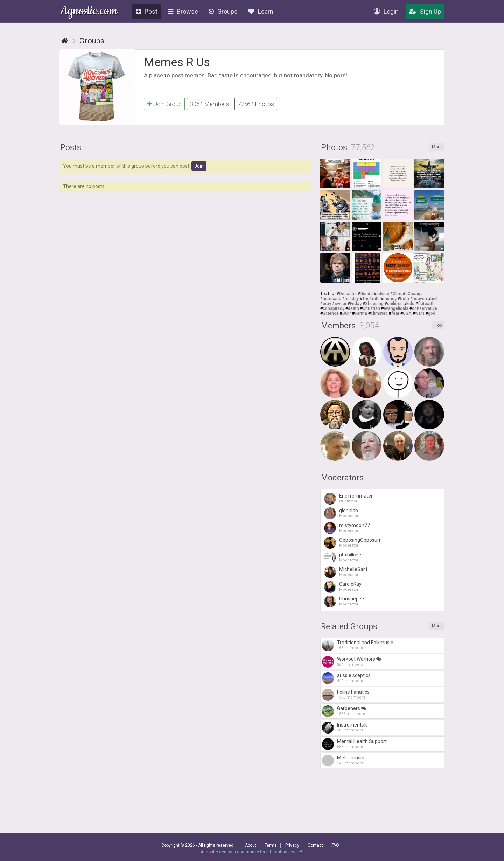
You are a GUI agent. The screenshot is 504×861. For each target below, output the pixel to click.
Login (386, 11)
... (438, 313)
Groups (223, 11)
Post (147, 11)
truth (405, 299)
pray (327, 304)
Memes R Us (177, 62)
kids (410, 304)
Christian (371, 308)
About (251, 845)
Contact (315, 845)
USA (407, 313)
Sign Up (425, 11)
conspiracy (334, 308)
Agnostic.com (89, 12)
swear (341, 304)
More (437, 147)
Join (199, 166)
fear (395, 313)
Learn (261, 11)
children (395, 304)
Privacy (292, 845)
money (390, 299)
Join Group (164, 104)
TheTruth (371, 299)
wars (420, 313)
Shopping (374, 304)
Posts (71, 148)
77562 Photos (256, 104)
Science (331, 313)
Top (438, 325)
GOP (347, 313)
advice (383, 294)
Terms (271, 845)
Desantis (348, 294)
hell (434, 299)
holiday (352, 299)
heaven (420, 299)
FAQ (335, 845)
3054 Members (210, 104)
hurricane (332, 299)
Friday (356, 304)
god (432, 313)
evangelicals (396, 308)
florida (366, 294)
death (353, 308)
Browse (183, 11)
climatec (379, 313)
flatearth (426, 304)
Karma (361, 313)
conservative (425, 308)
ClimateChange (408, 294)
